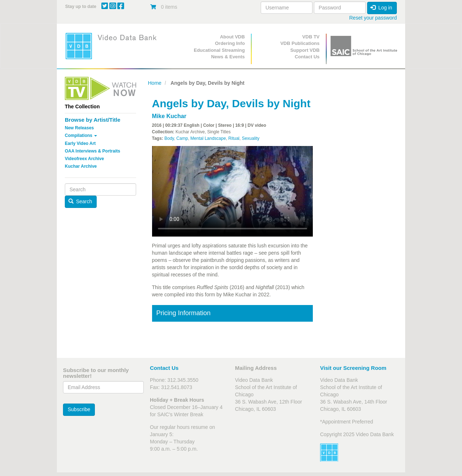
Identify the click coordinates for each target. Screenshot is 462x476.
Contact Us (307, 57)
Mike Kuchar (169, 116)
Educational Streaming (219, 50)
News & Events (228, 57)
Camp (182, 138)
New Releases (79, 128)
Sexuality (251, 138)
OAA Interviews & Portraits (93, 151)
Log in (381, 8)
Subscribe (79, 409)
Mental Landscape (208, 138)
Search (80, 201)
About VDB (232, 37)
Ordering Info (230, 43)
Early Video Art (80, 143)
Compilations (81, 135)
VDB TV (311, 37)
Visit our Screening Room (353, 368)
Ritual (234, 138)
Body (169, 138)
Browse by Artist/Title (93, 120)
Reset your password (373, 18)
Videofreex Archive (84, 159)
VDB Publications (300, 43)
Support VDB (305, 50)
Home (155, 83)
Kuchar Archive (81, 166)
